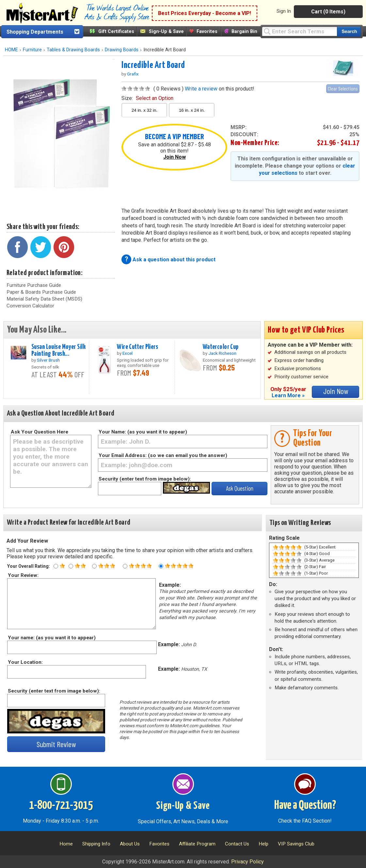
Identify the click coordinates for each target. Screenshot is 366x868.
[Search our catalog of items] (349, 32)
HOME (11, 50)
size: (147, 98)
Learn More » (288, 395)
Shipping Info (96, 844)
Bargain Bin (244, 32)
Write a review (201, 89)
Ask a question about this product (174, 260)
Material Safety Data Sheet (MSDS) (44, 299)
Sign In (284, 11)
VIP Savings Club (296, 844)
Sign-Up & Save (166, 32)
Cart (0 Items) (328, 12)
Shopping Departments (35, 32)
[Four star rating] (125, 566)
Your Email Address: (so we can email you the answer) (163, 455)
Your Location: (25, 662)
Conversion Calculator (30, 306)
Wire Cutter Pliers (137, 347)
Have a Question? (305, 806)
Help (263, 844)
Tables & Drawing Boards (73, 50)
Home (66, 844)
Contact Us (237, 844)
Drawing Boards (122, 50)
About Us (130, 844)
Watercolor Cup (221, 347)
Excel (127, 353)
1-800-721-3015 (61, 806)
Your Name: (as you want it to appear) (143, 432)
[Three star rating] (94, 566)
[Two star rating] (71, 566)
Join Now (175, 157)
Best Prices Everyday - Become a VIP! (205, 13)
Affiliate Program (197, 844)
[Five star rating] (161, 566)
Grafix (133, 74)
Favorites (207, 32)
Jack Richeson (222, 353)
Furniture (32, 50)
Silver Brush (48, 360)
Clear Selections (343, 88)
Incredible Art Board (153, 65)
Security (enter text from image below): (145, 479)
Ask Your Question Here (40, 432)
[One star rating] (56, 566)
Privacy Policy (247, 862)
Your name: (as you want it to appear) (51, 638)
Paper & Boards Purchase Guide (41, 292)
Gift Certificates (116, 32)
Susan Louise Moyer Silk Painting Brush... (58, 350)
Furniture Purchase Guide (34, 285)
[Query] (299, 31)
